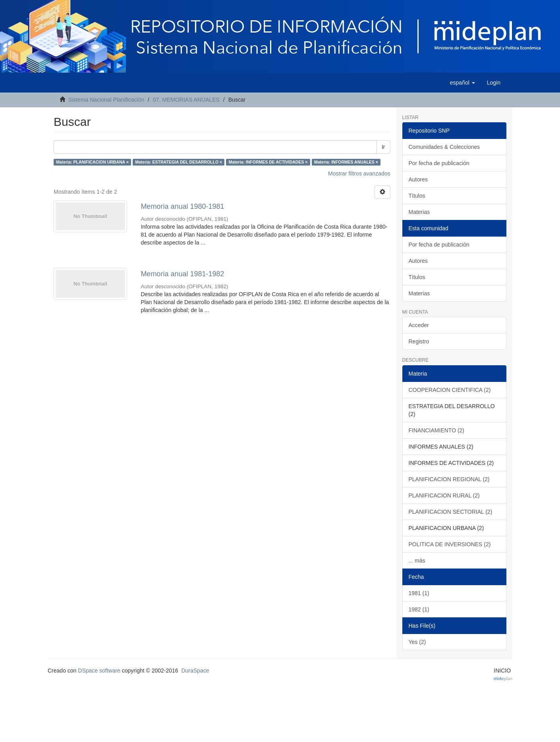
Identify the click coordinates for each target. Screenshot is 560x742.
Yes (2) (417, 642)
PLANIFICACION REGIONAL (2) (449, 479)
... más (417, 561)
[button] (462, 83)
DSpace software (99, 671)
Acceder (419, 325)
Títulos (417, 196)
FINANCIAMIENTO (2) (437, 430)
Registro (419, 341)
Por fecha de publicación (439, 163)
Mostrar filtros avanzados (359, 173)
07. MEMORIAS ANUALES (186, 100)
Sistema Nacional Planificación (106, 100)
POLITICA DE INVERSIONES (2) (450, 544)
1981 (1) (419, 593)
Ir (383, 147)
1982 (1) (419, 609)
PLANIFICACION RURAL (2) (444, 495)
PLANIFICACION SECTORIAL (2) (451, 512)
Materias (419, 212)
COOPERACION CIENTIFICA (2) (450, 390)
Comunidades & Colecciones (444, 147)
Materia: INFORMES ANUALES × (346, 162)
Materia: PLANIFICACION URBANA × (92, 162)
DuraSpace (195, 671)
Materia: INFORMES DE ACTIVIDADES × (268, 162)
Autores (418, 179)
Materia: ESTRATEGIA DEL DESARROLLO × (179, 162)
